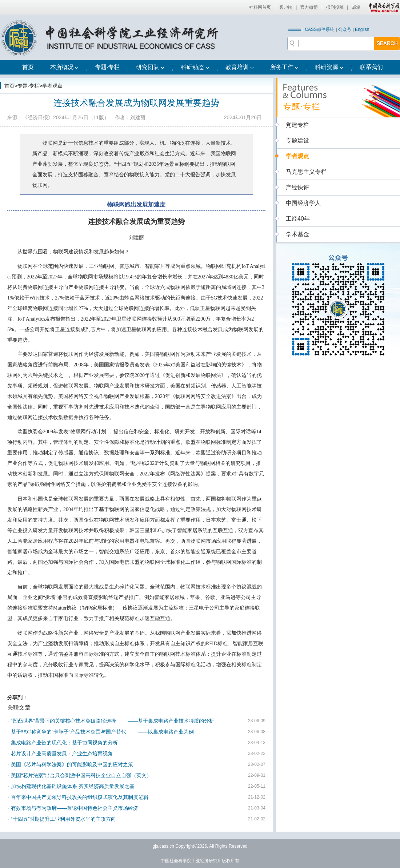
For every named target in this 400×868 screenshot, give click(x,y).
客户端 (286, 7)
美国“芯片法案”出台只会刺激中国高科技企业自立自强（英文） (81, 775)
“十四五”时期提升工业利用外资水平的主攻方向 (63, 819)
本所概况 (64, 67)
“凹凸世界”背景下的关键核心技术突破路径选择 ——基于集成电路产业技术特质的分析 (113, 721)
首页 (28, 67)
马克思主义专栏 (306, 172)
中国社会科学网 (383, 7)
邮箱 (356, 7)
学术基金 (297, 234)
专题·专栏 (107, 67)
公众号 (345, 29)
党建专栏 (297, 125)
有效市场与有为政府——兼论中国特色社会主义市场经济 (75, 808)
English (362, 29)
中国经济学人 (303, 203)
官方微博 (309, 7)
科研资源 (329, 67)
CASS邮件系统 (319, 29)
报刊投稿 (335, 7)
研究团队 (150, 67)
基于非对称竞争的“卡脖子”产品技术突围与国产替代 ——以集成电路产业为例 (102, 732)
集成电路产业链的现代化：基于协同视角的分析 (64, 743)
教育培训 (240, 67)
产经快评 (297, 187)
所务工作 (284, 67)
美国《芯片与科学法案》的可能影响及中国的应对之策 (72, 764)
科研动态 (195, 67)
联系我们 (371, 67)
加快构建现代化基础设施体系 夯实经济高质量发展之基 (73, 786)
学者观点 (52, 86)
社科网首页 (260, 7)
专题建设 (297, 140)
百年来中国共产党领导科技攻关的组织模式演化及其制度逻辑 (80, 797)
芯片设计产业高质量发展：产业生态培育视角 (62, 754)
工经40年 (298, 219)
